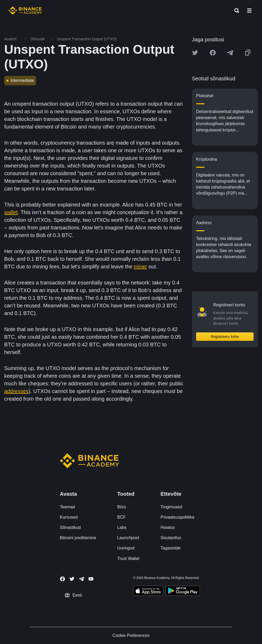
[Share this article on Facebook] (213, 53)
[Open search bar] (235, 11)
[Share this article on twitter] (195, 53)
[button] (249, 11)
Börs (122, 507)
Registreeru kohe (225, 337)
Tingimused (171, 507)
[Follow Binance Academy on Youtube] (91, 579)
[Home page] (25, 11)
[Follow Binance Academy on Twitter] (72, 579)
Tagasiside (171, 548)
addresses (16, 391)
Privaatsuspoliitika (177, 517)
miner (140, 267)
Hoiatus (168, 527)
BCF (122, 517)
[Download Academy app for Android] (183, 592)
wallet (11, 212)
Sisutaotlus (171, 538)
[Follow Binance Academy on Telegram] (81, 579)
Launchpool (128, 538)
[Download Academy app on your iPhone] (148, 592)
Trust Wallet (128, 559)
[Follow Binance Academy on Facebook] (62, 579)
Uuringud (126, 548)
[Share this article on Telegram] (230, 53)
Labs (122, 527)
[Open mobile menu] (249, 11)
